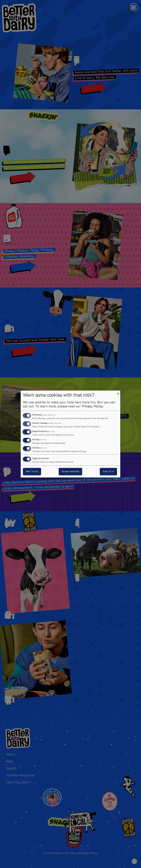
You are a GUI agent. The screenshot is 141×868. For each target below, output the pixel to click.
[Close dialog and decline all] (118, 393)
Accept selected (70, 471)
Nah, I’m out (32, 471)
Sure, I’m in (108, 471)
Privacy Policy (92, 407)
